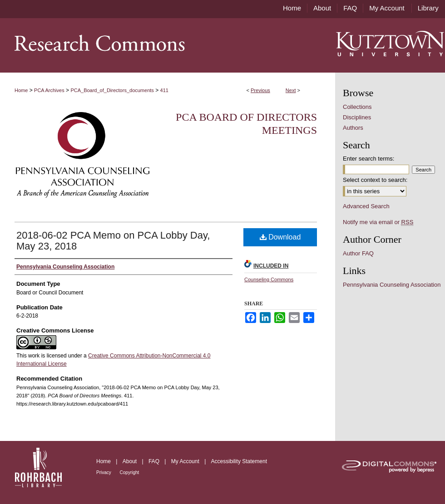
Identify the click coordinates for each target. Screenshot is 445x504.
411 (164, 90)
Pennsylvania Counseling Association (392, 285)
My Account (186, 461)
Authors (353, 128)
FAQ (155, 461)
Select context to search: (375, 180)
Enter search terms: (368, 159)
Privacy (104, 472)
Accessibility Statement (239, 461)
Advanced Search (366, 206)
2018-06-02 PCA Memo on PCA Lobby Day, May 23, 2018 (113, 241)
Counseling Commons (269, 279)
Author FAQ (358, 253)
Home (21, 90)
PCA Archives (49, 90)
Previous (260, 90)
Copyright (130, 472)
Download (280, 237)
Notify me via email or (378, 222)
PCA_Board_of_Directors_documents (112, 90)
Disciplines (357, 117)
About (131, 461)
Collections (357, 107)
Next (291, 90)
